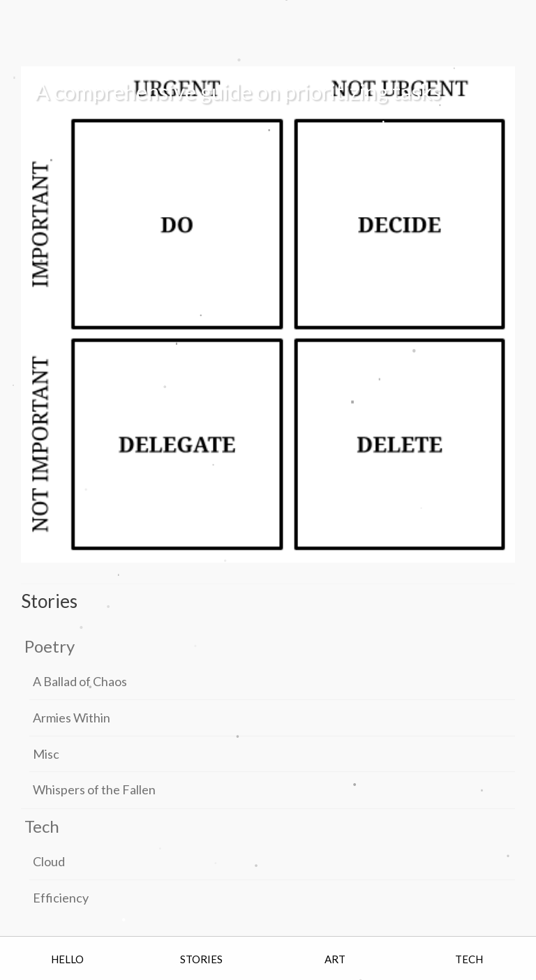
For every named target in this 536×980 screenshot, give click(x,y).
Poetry (50, 646)
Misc (46, 754)
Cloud (49, 861)
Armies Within (72, 718)
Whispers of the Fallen (94, 789)
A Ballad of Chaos (80, 681)
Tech (42, 826)
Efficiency (61, 898)
